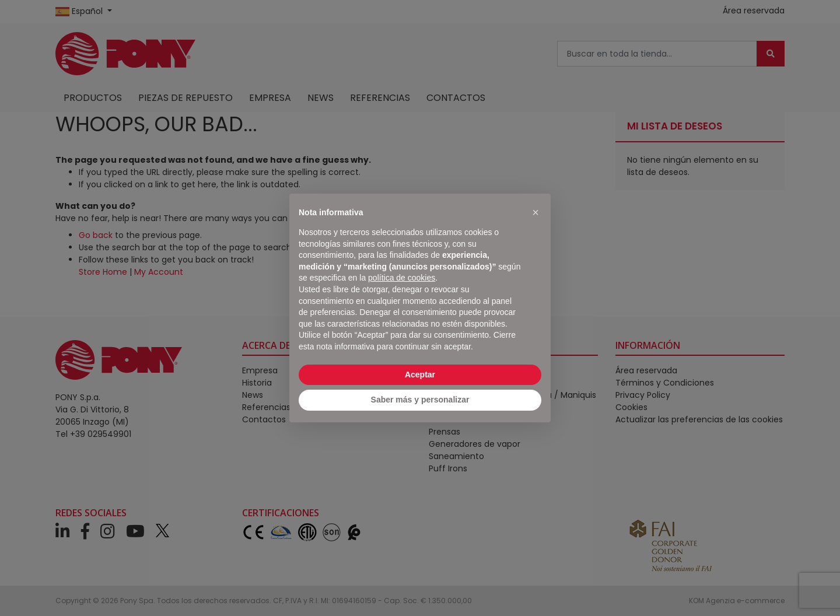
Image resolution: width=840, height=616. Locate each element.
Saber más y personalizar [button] (420, 400)
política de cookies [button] (402, 278)
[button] (535, 212)
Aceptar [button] (420, 374)
